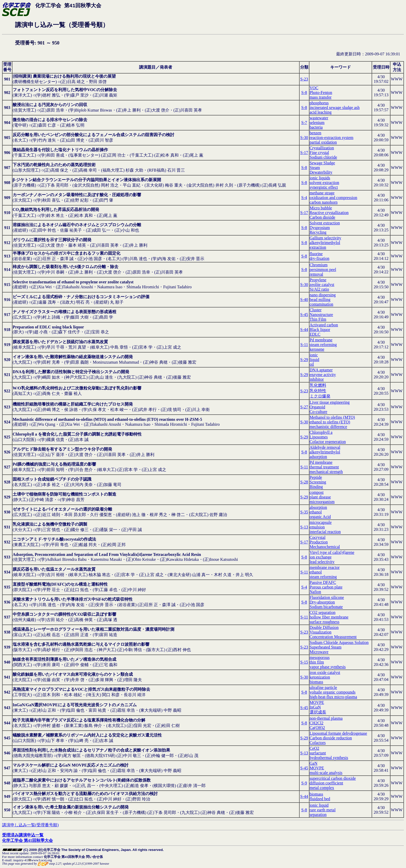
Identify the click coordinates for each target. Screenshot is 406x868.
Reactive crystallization (329, 213)
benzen (316, 133)
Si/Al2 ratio (319, 289)
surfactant (318, 753)
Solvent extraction (325, 223)
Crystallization (322, 148)
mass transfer (321, 97)
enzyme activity (323, 375)
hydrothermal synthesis (329, 758)
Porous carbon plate (326, 587)
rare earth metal (323, 810)
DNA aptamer (321, 370)
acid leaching (321, 112)
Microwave (319, 652)
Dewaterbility (321, 172)
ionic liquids (320, 178)
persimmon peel (323, 270)
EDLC (315, 334)
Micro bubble (321, 208)
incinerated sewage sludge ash (335, 108)
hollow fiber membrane (329, 617)
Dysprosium (320, 228)
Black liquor (320, 330)
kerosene (317, 349)
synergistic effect (324, 187)
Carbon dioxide (322, 217)
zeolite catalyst (322, 285)
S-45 (304, 315)
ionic (314, 355)
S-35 (304, 512)
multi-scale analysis (326, 773)
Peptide (316, 477)
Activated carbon (324, 325)
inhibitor (317, 379)
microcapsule (321, 522)
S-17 (304, 153)
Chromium (319, 265)
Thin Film (318, 319)
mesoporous (320, 657)
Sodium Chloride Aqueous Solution (339, 642)
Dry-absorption (322, 602)
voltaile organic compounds (333, 692)
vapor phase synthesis (328, 667)
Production (319, 542)
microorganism (322, 502)
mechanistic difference (328, 427)
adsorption (318, 457)
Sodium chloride (323, 157)
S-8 (304, 93)
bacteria (316, 127)
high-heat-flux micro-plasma (334, 697)
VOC (314, 88)
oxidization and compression (334, 198)
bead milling (320, 300)
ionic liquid (319, 805)
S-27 (304, 407)
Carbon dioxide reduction (331, 738)
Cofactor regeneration (328, 442)
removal (316, 274)
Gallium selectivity (325, 238)
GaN (314, 763)
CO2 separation (323, 612)
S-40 (304, 300)
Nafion (315, 592)
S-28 (304, 482)
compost (317, 492)
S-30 (304, 138)
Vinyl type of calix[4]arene (332, 552)
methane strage (322, 193)
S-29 (304, 360)
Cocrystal (318, 537)
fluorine (316, 254)
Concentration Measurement (333, 637)
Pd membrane (321, 340)
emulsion (317, 527)
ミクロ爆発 (320, 396)
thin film (317, 662)
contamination (322, 304)
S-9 (304, 783)
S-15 (304, 662)
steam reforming (323, 345)
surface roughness (325, 622)
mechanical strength (326, 472)
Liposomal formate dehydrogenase (338, 733)
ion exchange (321, 557)
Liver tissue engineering (330, 402)
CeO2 (314, 748)
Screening (318, 482)
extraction (318, 247)
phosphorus (319, 103)
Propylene (318, 280)
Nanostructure (321, 315)
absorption (318, 507)
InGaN (315, 707)
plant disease (320, 497)
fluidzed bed (320, 799)
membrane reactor (325, 567)
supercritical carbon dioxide (333, 778)
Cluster (316, 310)
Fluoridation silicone (327, 597)
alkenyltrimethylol (325, 243)
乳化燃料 (318, 385)
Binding (316, 487)
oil (312, 364)
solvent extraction (324, 183)
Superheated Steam (326, 647)
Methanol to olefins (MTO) (332, 417)
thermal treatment (324, 467)
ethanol (316, 512)
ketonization (320, 677)
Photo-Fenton (321, 93)
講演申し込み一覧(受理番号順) (30, 825)
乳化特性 (318, 391)
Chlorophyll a (321, 432)
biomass (316, 682)
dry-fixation (320, 258)
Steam (315, 168)
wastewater (319, 118)
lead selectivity (322, 562)
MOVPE (317, 703)
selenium (317, 123)
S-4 (304, 198)
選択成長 (318, 712)
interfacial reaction (325, 532)
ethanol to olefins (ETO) (330, 422)
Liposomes (319, 437)
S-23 (304, 79)
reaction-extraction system (332, 138)
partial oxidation (323, 142)
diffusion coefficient (327, 783)
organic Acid (320, 517)
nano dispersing (323, 295)
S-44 (304, 330)
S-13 (304, 527)
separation (318, 815)
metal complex (322, 788)
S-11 (304, 345)
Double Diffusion (324, 627)
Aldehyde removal (325, 447)
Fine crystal (319, 153)
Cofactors (318, 743)
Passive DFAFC (323, 582)
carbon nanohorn (324, 202)
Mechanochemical (325, 547)
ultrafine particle (323, 687)
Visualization (321, 632)
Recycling (318, 232)
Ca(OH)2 (317, 728)
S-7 (304, 123)
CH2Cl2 (317, 723)
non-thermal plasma (326, 718)
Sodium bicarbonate (326, 607)
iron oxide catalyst (325, 672)
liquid (314, 360)
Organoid (317, 407)
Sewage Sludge (322, 163)
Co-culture (318, 412)
